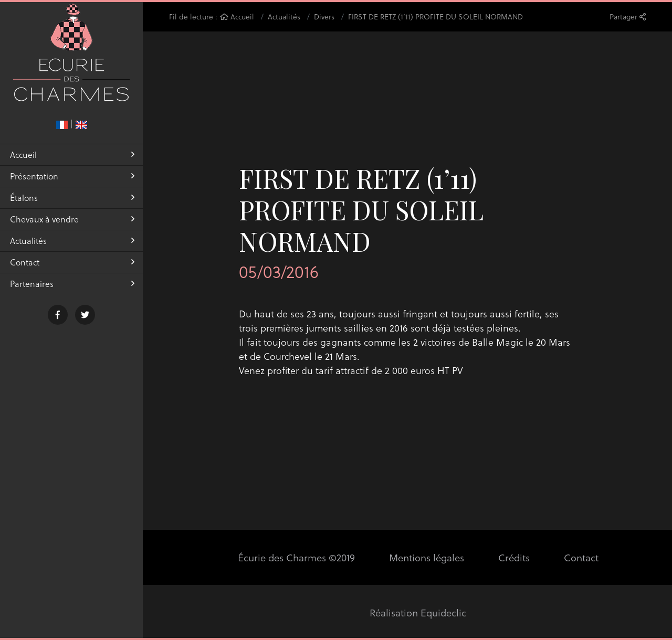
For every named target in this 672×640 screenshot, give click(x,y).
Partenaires (72, 292)
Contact (72, 271)
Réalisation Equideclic (418, 612)
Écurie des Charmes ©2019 (297, 557)
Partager (628, 17)
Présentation (72, 185)
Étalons (72, 206)
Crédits (512, 557)
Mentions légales (426, 557)
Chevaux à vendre (72, 228)
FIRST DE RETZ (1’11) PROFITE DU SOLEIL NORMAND (435, 17)
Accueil (72, 163)
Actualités (72, 249)
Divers (324, 17)
